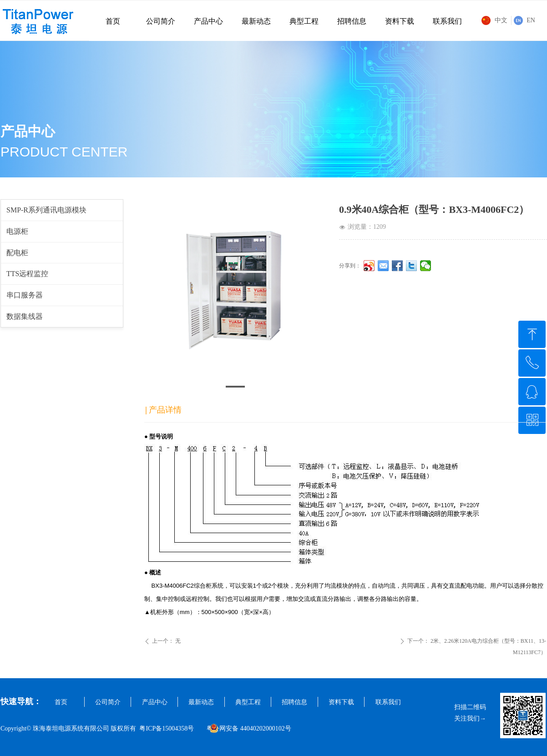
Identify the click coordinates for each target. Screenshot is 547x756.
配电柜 (17, 253)
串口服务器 (25, 295)
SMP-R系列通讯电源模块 (46, 210)
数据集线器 (25, 316)
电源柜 (17, 231)
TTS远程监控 (27, 274)
